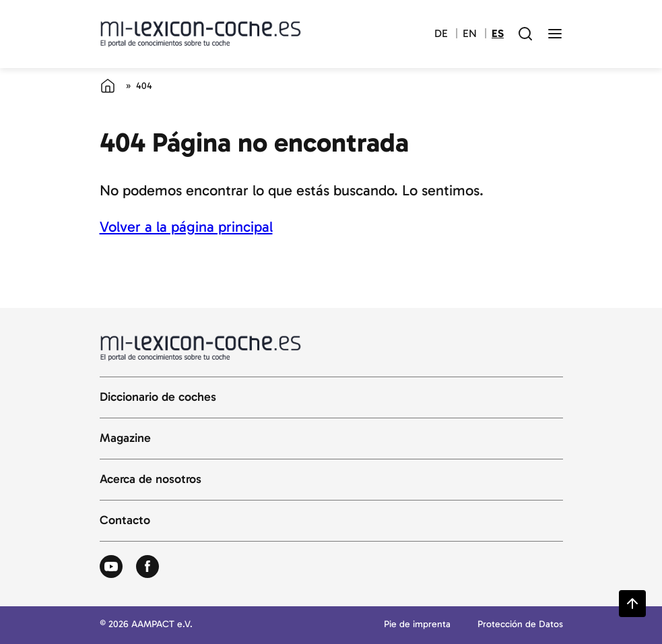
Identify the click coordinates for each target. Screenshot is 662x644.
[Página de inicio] (108, 86)
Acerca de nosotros (151, 480)
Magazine (125, 439)
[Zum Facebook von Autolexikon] (147, 567)
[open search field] (525, 34)
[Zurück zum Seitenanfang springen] (632, 604)
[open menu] (555, 34)
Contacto (125, 521)
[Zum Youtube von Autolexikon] (111, 567)
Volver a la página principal (186, 227)
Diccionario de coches (158, 397)
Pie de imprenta (417, 625)
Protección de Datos (520, 625)
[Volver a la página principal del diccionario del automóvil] (201, 34)
